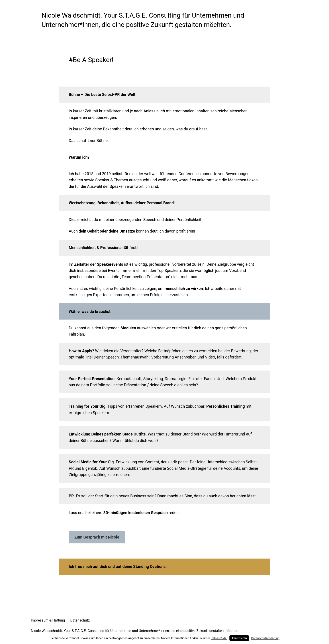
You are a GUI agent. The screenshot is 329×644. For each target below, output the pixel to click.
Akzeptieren (239, 638)
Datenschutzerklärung (265, 638)
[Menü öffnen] (34, 20)
